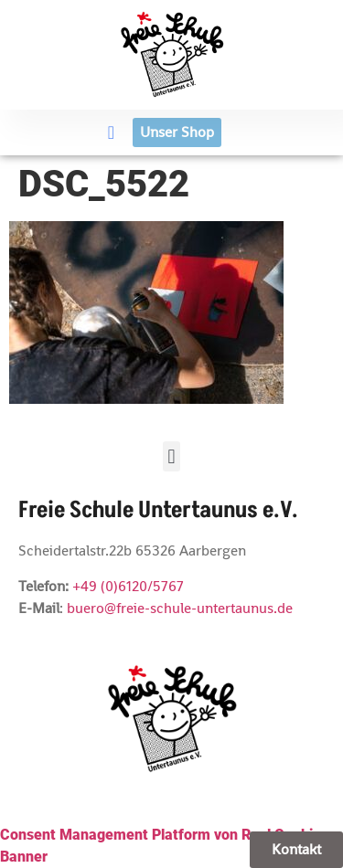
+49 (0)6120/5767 (128, 586)
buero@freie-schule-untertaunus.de (180, 608)
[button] (111, 132)
